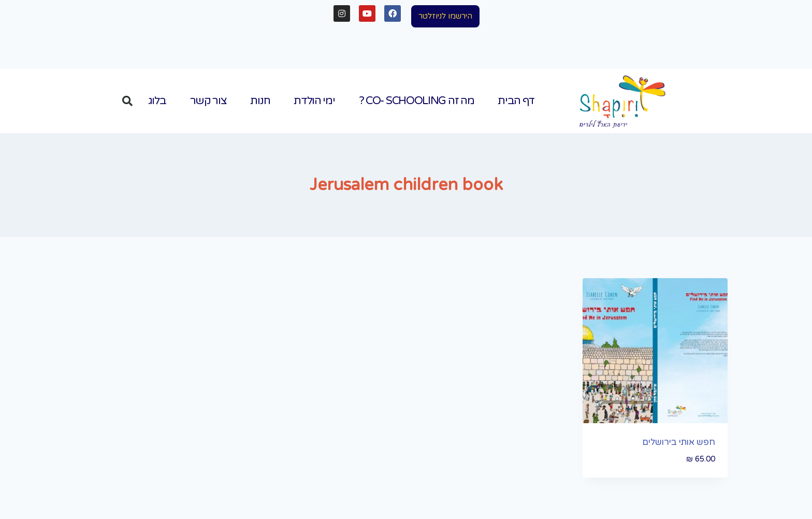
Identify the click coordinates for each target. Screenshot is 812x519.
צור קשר (208, 101)
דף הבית (516, 101)
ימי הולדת (314, 101)
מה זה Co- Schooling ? (417, 101)
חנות (260, 101)
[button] (445, 16)
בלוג (157, 101)
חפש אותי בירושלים (679, 442)
